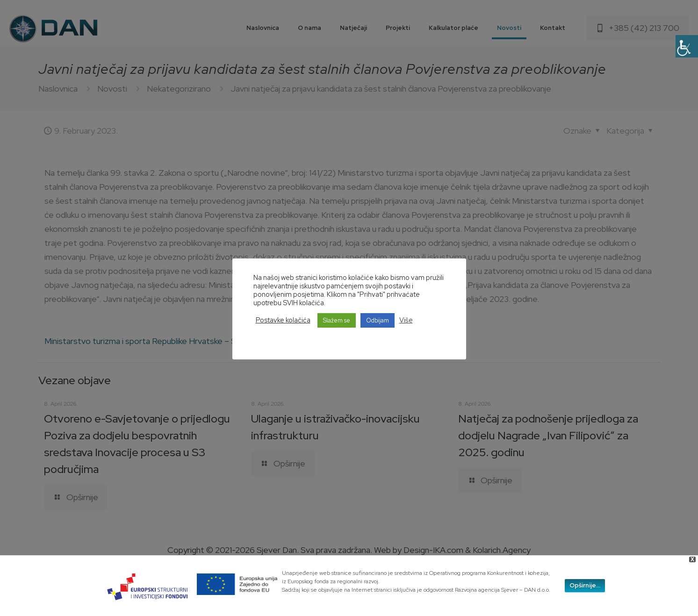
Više (406, 320)
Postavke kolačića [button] (283, 320)
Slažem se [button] (337, 320)
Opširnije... (585, 585)
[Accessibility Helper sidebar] (687, 46)
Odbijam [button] (378, 320)
